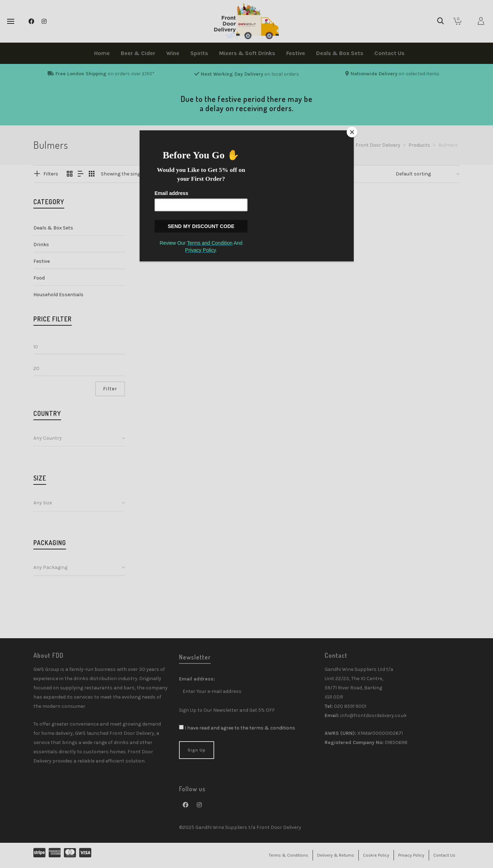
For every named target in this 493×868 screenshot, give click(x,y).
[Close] (352, 132)
